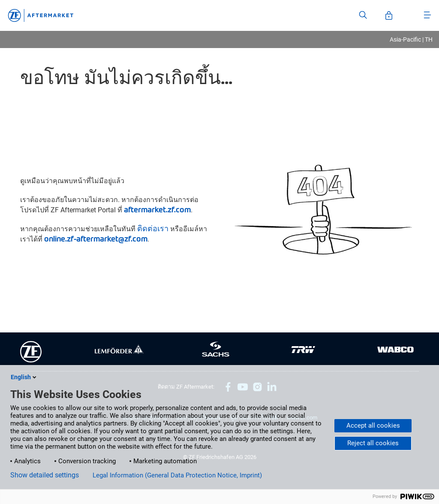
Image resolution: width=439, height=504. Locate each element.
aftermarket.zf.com (157, 209)
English (24, 377)
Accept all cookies (373, 426)
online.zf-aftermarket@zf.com (96, 238)
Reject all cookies (373, 443)
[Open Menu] (427, 15)
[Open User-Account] (389, 15)
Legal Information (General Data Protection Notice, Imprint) (177, 475)
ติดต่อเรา (153, 228)
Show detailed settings (45, 475)
